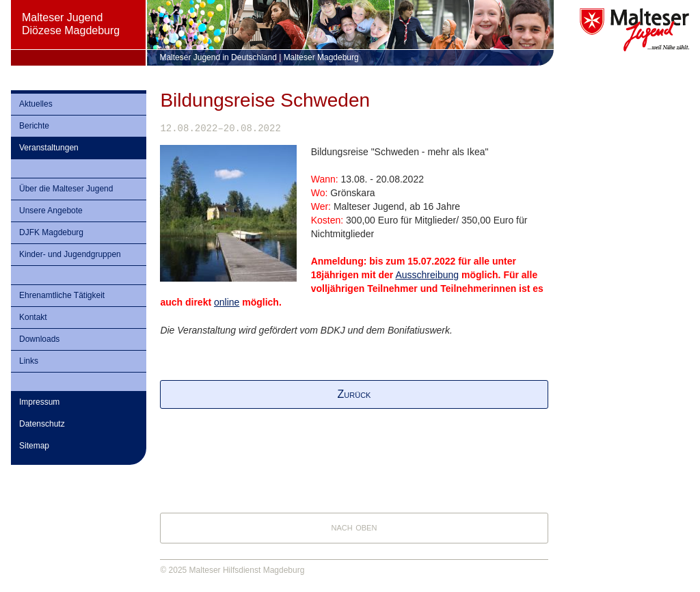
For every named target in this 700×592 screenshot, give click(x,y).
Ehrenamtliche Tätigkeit (62, 295)
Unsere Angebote (51, 211)
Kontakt (33, 317)
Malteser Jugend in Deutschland (218, 57)
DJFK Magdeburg (51, 232)
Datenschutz (42, 424)
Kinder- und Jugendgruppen (70, 254)
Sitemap (34, 446)
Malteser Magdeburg (321, 57)
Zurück (354, 394)
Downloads (39, 339)
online (227, 302)
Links (29, 361)
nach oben (354, 527)
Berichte (34, 126)
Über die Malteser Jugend (66, 189)
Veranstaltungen (49, 148)
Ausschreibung (427, 275)
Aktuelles (36, 104)
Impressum (39, 402)
